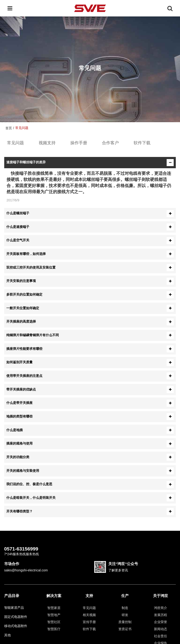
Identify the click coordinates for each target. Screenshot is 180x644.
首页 (9, 128)
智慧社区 (54, 622)
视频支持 (47, 143)
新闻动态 (161, 629)
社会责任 (161, 636)
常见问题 (15, 143)
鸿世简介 (161, 608)
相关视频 (89, 615)
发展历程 (161, 615)
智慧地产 (54, 615)
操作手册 (79, 143)
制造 (125, 608)
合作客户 (110, 143)
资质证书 (125, 629)
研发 (125, 615)
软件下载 (142, 143)
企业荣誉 (161, 622)
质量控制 (125, 622)
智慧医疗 (54, 629)
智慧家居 (54, 608)
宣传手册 (89, 622)
